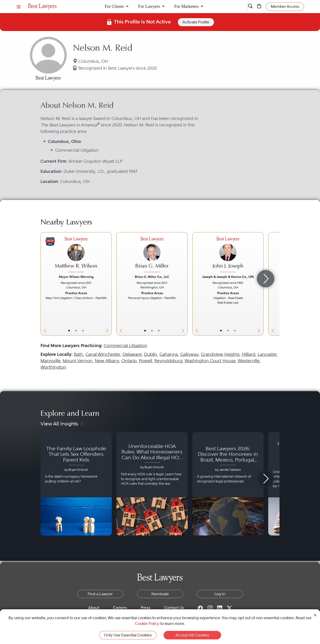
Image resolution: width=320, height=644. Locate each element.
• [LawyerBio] (76, 331)
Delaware (132, 354)
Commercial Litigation (125, 346)
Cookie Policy (147, 624)
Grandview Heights (220, 354)
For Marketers (187, 6)
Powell (146, 361)
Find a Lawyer (45, 28)
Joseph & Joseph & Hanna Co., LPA (228, 277)
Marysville (50, 361)
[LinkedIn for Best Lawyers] (220, 608)
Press (146, 608)
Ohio (108, 28)
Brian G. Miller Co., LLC (152, 277)
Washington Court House (210, 361)
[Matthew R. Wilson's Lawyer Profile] (76, 255)
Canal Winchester (103, 354)
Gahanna (169, 354)
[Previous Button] (44, 284)
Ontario (129, 361)
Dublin (151, 354)
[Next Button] (108, 284)
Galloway (189, 354)
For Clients (114, 6)
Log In (220, 594)
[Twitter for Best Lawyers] (229, 608)
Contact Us (174, 608)
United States (82, 28)
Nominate (160, 594)
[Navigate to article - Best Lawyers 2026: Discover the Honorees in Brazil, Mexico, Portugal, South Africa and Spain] (228, 484)
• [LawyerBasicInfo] (69, 331)
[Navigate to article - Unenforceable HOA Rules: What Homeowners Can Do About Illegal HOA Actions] (152, 484)
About (94, 608)
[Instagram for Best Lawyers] (210, 608)
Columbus (130, 28)
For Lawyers (149, 6)
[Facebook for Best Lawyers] (200, 608)
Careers (120, 608)
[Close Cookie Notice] (315, 615)
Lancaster (267, 354)
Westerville (249, 361)
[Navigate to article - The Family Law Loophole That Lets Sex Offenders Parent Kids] (76, 484)
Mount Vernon (78, 361)
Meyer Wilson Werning (76, 277)
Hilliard (249, 354)
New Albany (107, 361)
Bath (78, 354)
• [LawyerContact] (83, 331)
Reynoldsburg (168, 361)
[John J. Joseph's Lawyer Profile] (228, 255)
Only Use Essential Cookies (128, 635)
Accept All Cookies (192, 635)
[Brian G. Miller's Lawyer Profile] (152, 255)
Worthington (53, 367)
